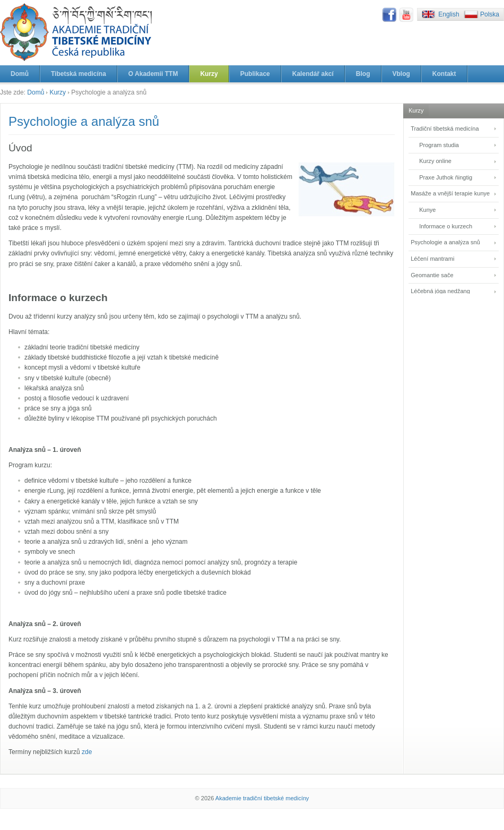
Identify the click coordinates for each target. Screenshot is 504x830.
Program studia (439, 145)
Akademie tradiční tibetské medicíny (262, 798)
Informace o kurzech (446, 226)
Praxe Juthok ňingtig (446, 177)
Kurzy (209, 74)
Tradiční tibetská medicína (445, 129)
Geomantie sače (432, 275)
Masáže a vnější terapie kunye (450, 193)
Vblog (401, 74)
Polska (490, 14)
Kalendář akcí (313, 74)
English (449, 14)
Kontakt (444, 74)
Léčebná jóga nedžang (440, 291)
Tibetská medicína (79, 74)
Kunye (427, 210)
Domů (20, 74)
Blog (363, 74)
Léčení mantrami (432, 259)
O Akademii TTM (153, 74)
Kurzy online (435, 161)
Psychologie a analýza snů (445, 242)
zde (87, 752)
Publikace (255, 74)
